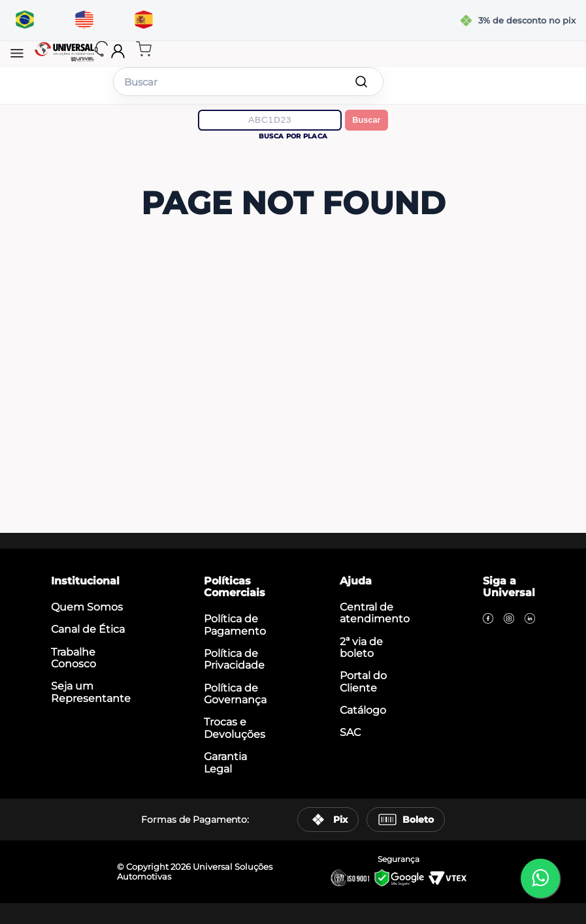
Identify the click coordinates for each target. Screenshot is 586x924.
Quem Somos (87, 607)
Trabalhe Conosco (73, 658)
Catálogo (363, 710)
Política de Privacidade (234, 659)
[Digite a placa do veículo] (270, 120)
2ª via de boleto (361, 647)
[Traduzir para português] (24, 20)
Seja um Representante (91, 692)
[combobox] (248, 82)
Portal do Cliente (363, 681)
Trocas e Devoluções (235, 728)
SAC (350, 732)
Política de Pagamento (235, 625)
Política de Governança (235, 694)
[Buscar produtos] (361, 82)
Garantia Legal (225, 762)
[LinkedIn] (530, 620)
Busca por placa (293, 136)
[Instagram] (509, 620)
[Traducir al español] (143, 20)
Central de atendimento (375, 613)
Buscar (366, 120)
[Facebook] (488, 620)
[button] (17, 54)
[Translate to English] (84, 20)
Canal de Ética (88, 629)
